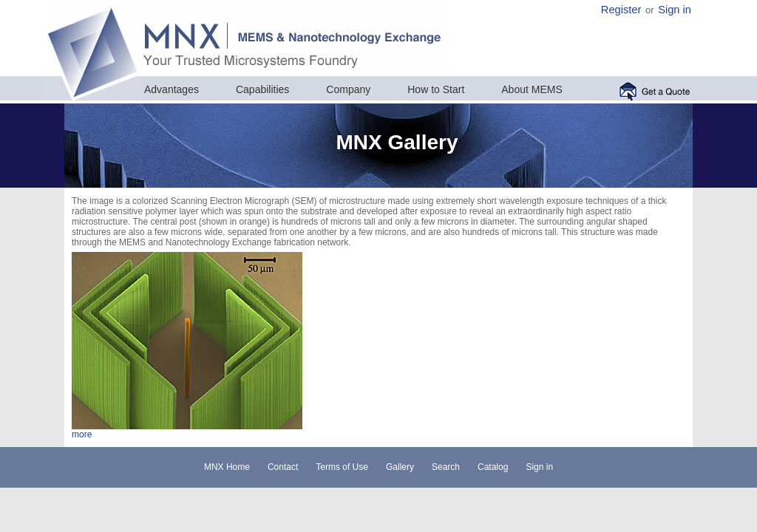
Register (621, 10)
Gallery (400, 467)
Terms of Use (342, 467)
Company (348, 89)
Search (446, 467)
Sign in (675, 10)
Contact (283, 467)
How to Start (436, 89)
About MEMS (532, 89)
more (82, 434)
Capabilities (262, 89)
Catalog (493, 467)
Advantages (172, 89)
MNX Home (227, 467)
